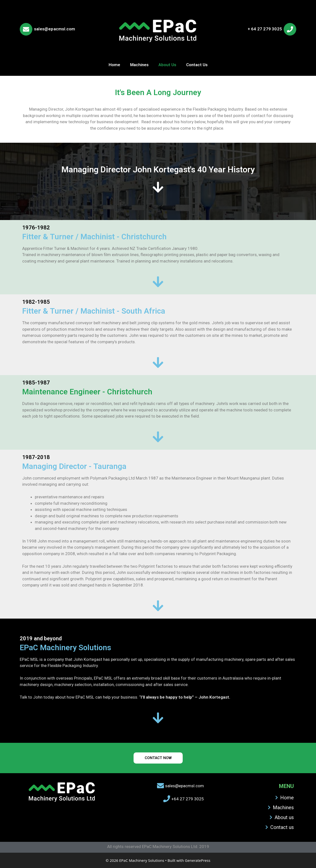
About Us (167, 65)
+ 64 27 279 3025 (265, 29)
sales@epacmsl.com (55, 29)
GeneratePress (198, 860)
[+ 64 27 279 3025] (290, 29)
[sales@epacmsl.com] (26, 29)
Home (114, 65)
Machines (139, 65)
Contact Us (197, 65)
